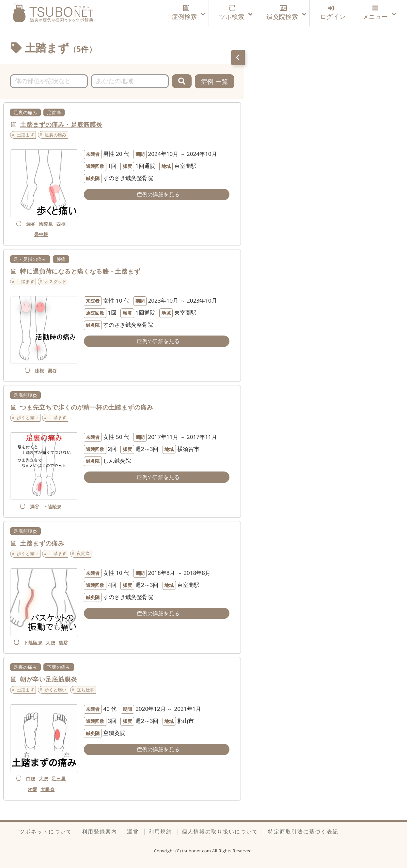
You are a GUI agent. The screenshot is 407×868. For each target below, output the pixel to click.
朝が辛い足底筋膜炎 (48, 679)
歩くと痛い (28, 417)
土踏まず (26, 135)
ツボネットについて (46, 831)
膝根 (39, 371)
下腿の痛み (59, 667)
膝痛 (61, 259)
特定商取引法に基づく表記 (303, 831)
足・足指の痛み (30, 259)
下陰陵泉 (52, 507)
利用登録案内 (100, 831)
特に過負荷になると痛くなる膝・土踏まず (80, 271)
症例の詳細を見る (158, 194)
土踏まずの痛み (42, 543)
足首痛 (54, 112)
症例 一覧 (215, 81)
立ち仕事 (86, 690)
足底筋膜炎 (25, 395)
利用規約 (160, 831)
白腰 (31, 778)
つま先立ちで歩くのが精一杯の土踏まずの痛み (86, 407)
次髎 (32, 789)
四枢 (61, 224)
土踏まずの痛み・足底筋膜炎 (61, 124)
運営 (133, 831)
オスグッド (56, 281)
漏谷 (31, 224)
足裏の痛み (25, 112)
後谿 (63, 643)
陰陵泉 (46, 224)
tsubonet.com (197, 851)
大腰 (50, 643)
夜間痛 (83, 553)
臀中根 (41, 234)
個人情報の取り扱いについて (220, 831)
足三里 (59, 778)
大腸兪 (47, 789)
